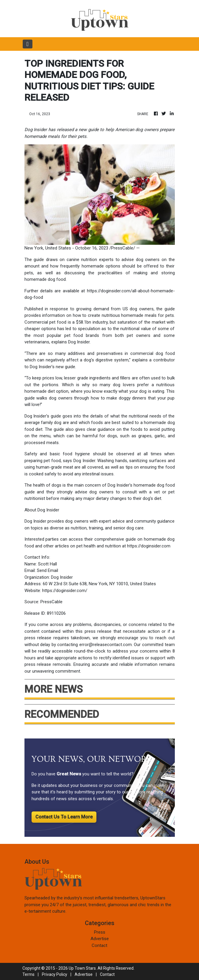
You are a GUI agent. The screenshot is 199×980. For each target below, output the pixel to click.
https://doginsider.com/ (65, 591)
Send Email (47, 570)
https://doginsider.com (149, 546)
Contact (99, 945)
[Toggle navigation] (28, 44)
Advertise (100, 939)
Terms (28, 974)
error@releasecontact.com (106, 645)
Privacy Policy (55, 974)
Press (100, 932)
